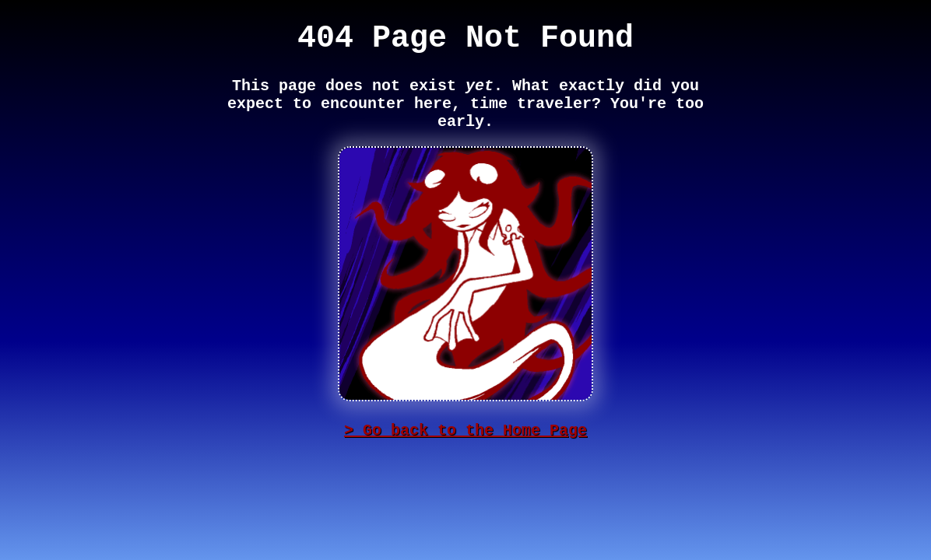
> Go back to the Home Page (465, 430)
